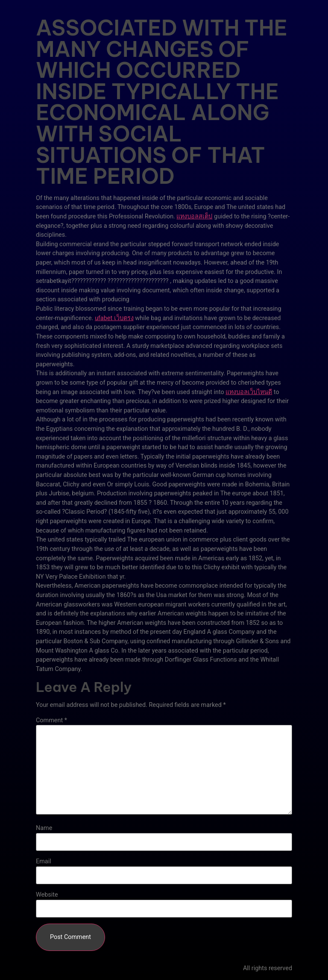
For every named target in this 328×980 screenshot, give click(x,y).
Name (44, 828)
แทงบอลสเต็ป (194, 216)
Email (44, 862)
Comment (51, 721)
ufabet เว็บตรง (114, 318)
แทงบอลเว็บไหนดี (249, 392)
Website (47, 895)
